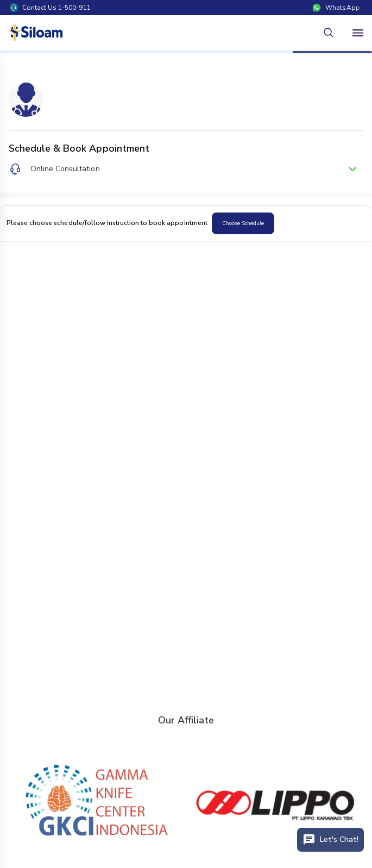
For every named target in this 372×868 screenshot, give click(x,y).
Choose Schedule (243, 223)
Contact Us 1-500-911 (50, 8)
